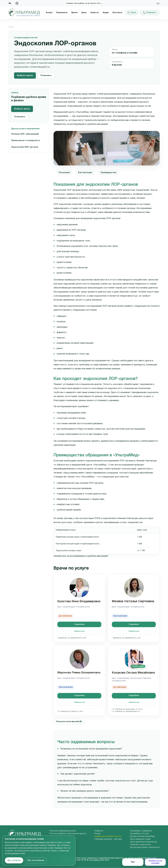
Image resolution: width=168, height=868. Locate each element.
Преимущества (108, 173)
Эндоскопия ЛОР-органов (25, 147)
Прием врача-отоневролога (26, 141)
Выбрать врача (25, 76)
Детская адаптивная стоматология (145, 847)
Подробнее (79, 624)
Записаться (79, 631)
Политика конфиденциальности (63, 831)
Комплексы (62, 13)
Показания (64, 173)
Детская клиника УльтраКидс (142, 836)
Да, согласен (14, 860)
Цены (84, 13)
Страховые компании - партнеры (108, 839)
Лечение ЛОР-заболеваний (25, 134)
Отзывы (97, 834)
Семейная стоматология (140, 845)
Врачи (74, 13)
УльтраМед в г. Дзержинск (141, 831)
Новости (95, 13)
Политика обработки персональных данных (68, 834)
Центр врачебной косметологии (144, 842)
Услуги (49, 13)
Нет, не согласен (36, 860)
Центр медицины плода (140, 839)
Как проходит (85, 173)
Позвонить (46, 76)
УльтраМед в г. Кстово (139, 834)
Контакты (117, 13)
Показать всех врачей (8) (69, 722)
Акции (106, 13)
